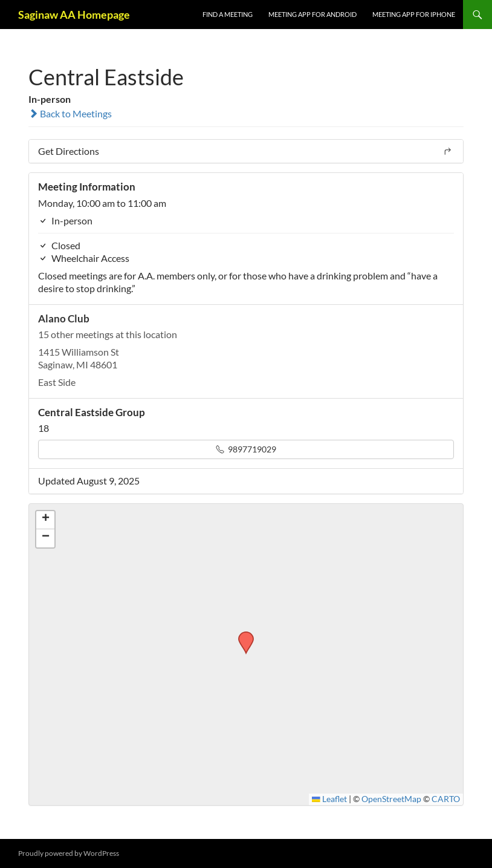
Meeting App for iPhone (414, 14)
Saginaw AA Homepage (74, 15)
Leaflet (329, 799)
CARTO (446, 799)
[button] (242, 635)
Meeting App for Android (312, 14)
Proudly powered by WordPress (69, 853)
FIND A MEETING (228, 14)
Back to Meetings (70, 113)
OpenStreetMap (391, 799)
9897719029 (246, 449)
